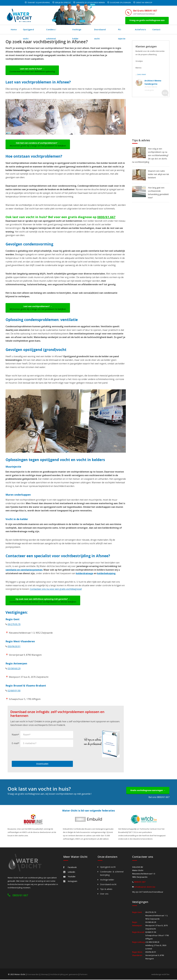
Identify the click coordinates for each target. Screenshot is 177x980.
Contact (158, 29)
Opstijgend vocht (32, 29)
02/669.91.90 (14, 691)
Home (14, 29)
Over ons (104, 894)
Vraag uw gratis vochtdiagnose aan (147, 20)
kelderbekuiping (106, 574)
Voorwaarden (33, 975)
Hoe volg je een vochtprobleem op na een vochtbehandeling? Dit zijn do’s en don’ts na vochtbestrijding (150, 155)
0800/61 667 (20, 896)
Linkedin (69, 872)
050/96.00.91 (14, 647)
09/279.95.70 (14, 625)
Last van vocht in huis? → (32, 70)
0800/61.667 (106, 217)
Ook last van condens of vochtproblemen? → (38, 144)
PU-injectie (125, 29)
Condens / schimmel (57, 29)
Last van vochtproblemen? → (38, 308)
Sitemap (45, 975)
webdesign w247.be (160, 975)
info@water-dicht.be (145, 887)
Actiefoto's (142, 29)
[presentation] (33, 754)
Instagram (70, 882)
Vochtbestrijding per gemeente (64, 975)
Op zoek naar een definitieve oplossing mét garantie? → (43, 601)
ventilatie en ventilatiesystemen (24, 570)
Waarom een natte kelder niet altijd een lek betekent (158, 174)
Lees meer (142, 74)
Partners (84, 975)
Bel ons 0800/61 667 (159, 798)
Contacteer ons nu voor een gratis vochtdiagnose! (56, 589)
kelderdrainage (85, 574)
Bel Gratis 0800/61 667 (145, 11)
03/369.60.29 (14, 669)
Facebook (70, 868)
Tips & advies (106, 889)
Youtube (69, 877)
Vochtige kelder (81, 29)
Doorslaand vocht (104, 29)
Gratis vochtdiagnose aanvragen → (148, 791)
